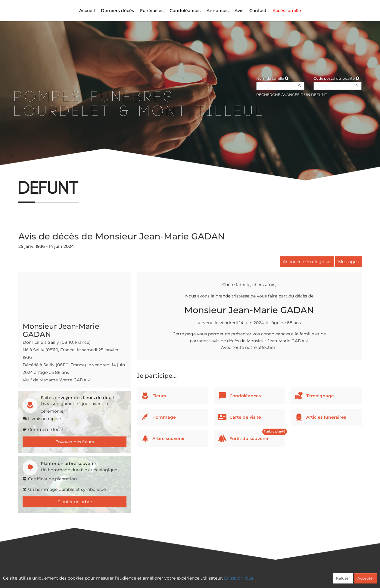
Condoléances (185, 11)
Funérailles (152, 11)
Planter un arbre (75, 502)
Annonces (218, 11)
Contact (258, 11)
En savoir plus (239, 578)
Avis (239, 11)
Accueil (87, 11)
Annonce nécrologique (307, 262)
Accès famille (287, 11)
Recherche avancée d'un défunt (292, 95)
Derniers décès (117, 11)
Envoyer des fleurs (75, 442)
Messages (348, 262)
